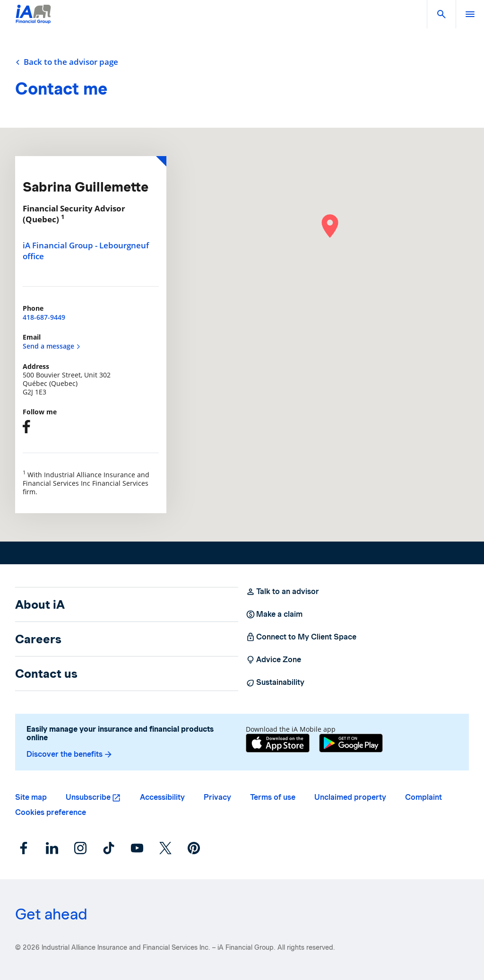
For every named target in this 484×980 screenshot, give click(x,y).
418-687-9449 (44, 317)
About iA (40, 604)
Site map (31, 797)
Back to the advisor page (67, 62)
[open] (470, 14)
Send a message (52, 346)
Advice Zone (273, 660)
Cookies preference (51, 812)
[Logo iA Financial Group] (33, 20)
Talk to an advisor (282, 592)
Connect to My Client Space (301, 637)
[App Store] (278, 743)
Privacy (217, 797)
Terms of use (273, 797)
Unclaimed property (350, 797)
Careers (38, 639)
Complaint (423, 797)
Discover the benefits (70, 754)
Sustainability (275, 682)
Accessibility (162, 797)
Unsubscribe (88, 797)
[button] (441, 14)
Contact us (46, 674)
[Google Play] (351, 743)
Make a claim (274, 614)
